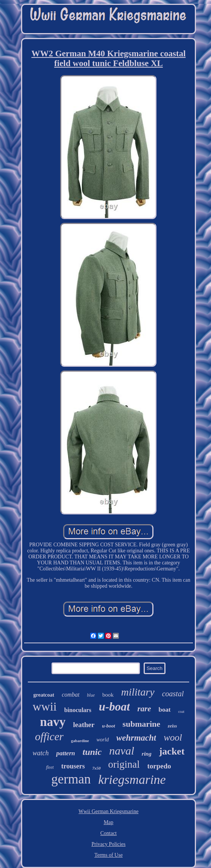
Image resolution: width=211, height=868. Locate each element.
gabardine (80, 741)
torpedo (159, 766)
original (124, 764)
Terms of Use (109, 855)
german (71, 779)
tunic (92, 752)
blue (91, 695)
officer (49, 736)
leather (84, 725)
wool (173, 737)
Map (109, 822)
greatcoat (44, 695)
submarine (141, 724)
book (108, 695)
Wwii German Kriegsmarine (109, 811)
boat (165, 710)
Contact (109, 833)
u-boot (109, 726)
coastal (173, 694)
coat (181, 711)
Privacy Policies (109, 844)
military (138, 692)
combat (71, 695)
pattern (65, 753)
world (102, 740)
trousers (73, 766)
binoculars (78, 710)
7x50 (97, 768)
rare (144, 709)
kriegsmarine (132, 780)
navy (53, 722)
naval (122, 751)
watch (40, 753)
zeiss (172, 726)
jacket (172, 751)
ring (147, 754)
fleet (50, 767)
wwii (45, 706)
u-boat (115, 707)
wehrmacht (136, 738)
